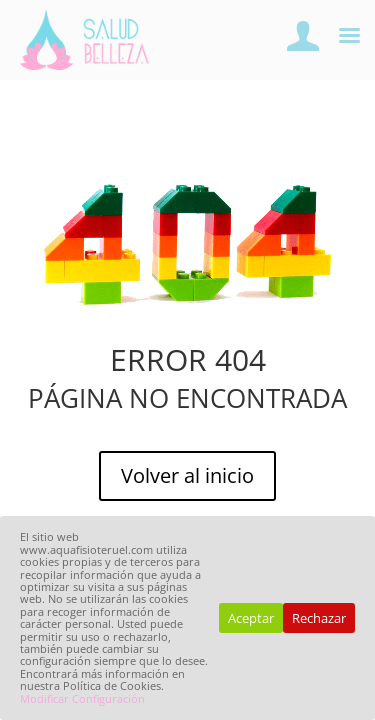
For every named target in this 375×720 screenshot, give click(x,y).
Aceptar (251, 618)
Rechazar (319, 618)
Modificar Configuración (82, 698)
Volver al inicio (187, 475)
